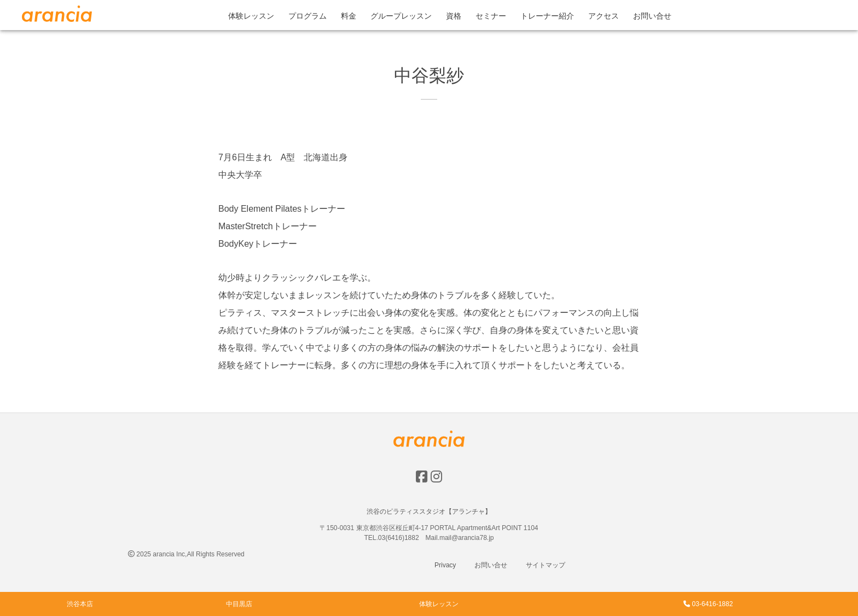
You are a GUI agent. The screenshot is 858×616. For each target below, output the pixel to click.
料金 (349, 16)
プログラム (308, 16)
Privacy (445, 565)
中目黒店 (239, 604)
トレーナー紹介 (547, 16)
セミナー (491, 16)
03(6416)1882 (399, 538)
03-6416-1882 (708, 604)
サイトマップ (546, 565)
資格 (454, 16)
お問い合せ (652, 16)
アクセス (604, 16)
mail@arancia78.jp (467, 538)
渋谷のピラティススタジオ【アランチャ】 (429, 512)
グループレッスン (401, 16)
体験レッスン (251, 16)
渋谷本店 (80, 604)
